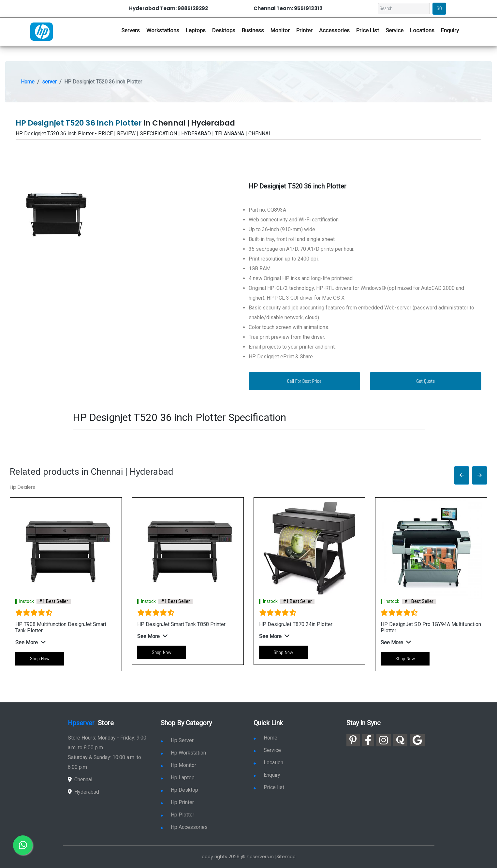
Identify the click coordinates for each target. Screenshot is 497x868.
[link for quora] (400, 740)
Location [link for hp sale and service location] (268, 763)
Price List (368, 30)
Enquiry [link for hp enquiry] (450, 30)
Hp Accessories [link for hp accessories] (184, 827)
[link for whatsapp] (23, 845)
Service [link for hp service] (395, 30)
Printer (304, 30)
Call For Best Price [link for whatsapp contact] (304, 381)
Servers (131, 30)
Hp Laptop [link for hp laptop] (178, 778)
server (49, 82)
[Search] (404, 9)
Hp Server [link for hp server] (177, 740)
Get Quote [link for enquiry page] (425, 381)
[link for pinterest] (353, 740)
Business (253, 30)
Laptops (196, 30)
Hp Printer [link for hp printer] (177, 802)
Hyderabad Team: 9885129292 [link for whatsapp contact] (168, 8)
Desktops (224, 30)
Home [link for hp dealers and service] (265, 738)
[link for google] (417, 740)
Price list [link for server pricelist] (269, 787)
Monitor (280, 30)
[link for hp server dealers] (42, 31)
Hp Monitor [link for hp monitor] (178, 765)
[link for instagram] (384, 740)
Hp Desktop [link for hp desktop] (179, 790)
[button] (462, 476)
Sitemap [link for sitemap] (286, 857)
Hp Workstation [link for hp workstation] (183, 753)
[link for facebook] (368, 740)
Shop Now (40, 658)
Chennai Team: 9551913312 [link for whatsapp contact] (288, 8)
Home (28, 82)
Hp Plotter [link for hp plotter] (177, 815)
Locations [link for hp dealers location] (422, 30)
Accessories (334, 30)
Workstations (163, 30)
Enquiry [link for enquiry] (267, 775)
